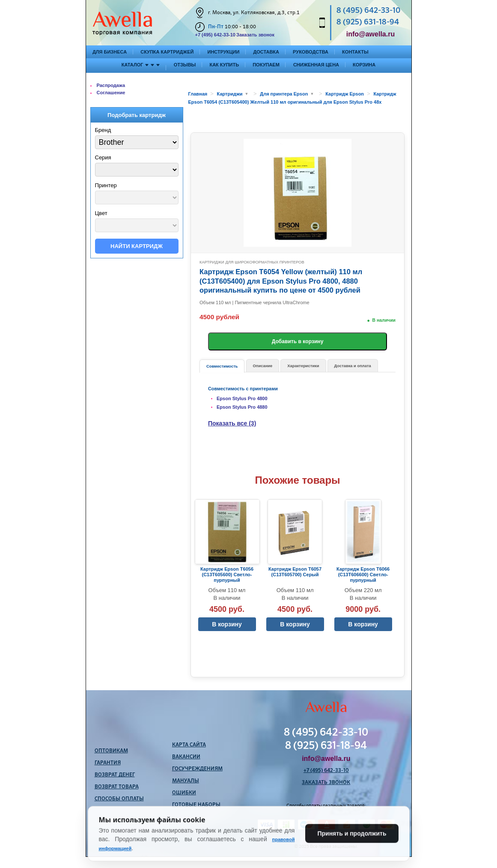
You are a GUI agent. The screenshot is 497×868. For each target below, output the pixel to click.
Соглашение (111, 93)
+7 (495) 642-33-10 (215, 35)
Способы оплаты (119, 799)
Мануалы (186, 781)
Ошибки (184, 793)
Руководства (311, 52)
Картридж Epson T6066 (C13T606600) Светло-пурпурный (363, 575)
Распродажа (111, 85)
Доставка (266, 52)
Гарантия (108, 763)
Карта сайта (189, 745)
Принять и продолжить (352, 848)
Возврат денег (115, 775)
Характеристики (303, 366)
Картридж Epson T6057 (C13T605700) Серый (295, 572)
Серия (103, 157)
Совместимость (222, 366)
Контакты (355, 52)
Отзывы (185, 65)
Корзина (364, 65)
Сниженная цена (316, 65)
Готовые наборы (196, 805)
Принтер (106, 185)
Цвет (101, 213)
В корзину (227, 624)
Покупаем (266, 65)
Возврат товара (117, 787)
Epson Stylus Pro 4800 (242, 398)
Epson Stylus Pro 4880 (242, 407)
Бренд (103, 130)
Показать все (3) (232, 423)
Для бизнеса (110, 52)
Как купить (224, 65)
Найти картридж (137, 246)
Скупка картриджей (167, 52)
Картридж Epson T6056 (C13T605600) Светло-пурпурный (227, 575)
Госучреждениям (197, 769)
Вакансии (186, 757)
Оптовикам (111, 751)
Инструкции (223, 52)
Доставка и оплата (353, 366)
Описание (263, 366)
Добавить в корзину (298, 341)
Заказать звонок (255, 35)
